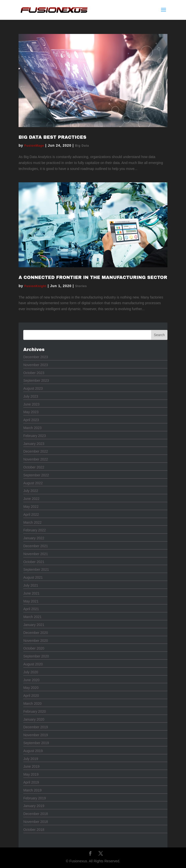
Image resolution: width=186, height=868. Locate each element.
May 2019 (31, 774)
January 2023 (34, 444)
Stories (81, 286)
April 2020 (31, 696)
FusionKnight (35, 286)
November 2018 (36, 822)
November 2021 (36, 554)
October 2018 (34, 830)
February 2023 (35, 436)
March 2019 (32, 790)
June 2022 (31, 499)
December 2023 (36, 357)
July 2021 (31, 585)
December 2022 (36, 451)
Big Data (82, 146)
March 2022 (32, 522)
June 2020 (31, 680)
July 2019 (31, 759)
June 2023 (31, 404)
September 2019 (36, 743)
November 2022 (36, 459)
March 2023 (32, 428)
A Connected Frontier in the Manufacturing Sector (93, 277)
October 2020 (34, 648)
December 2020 (36, 633)
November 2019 (36, 735)
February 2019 (35, 798)
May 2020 (31, 688)
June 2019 (31, 766)
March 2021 (32, 617)
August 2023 (33, 388)
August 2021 (33, 577)
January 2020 (34, 719)
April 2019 (31, 782)
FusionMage (34, 146)
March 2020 (32, 704)
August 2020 (33, 664)
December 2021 (36, 546)
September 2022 (36, 475)
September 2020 (36, 656)
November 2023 (36, 365)
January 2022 (34, 538)
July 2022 (31, 491)
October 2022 (34, 467)
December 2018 (36, 814)
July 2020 (31, 672)
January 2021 (34, 625)
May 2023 (31, 412)
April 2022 (31, 515)
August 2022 (33, 483)
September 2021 (36, 570)
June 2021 (31, 593)
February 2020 (35, 711)
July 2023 (31, 396)
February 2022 (35, 530)
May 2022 (31, 507)
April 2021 (31, 609)
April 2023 (31, 420)
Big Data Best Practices (52, 137)
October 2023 (34, 373)
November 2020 (36, 641)
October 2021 (34, 562)
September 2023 (36, 380)
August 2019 (33, 751)
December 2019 (36, 727)
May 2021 (31, 601)
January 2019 (34, 806)
